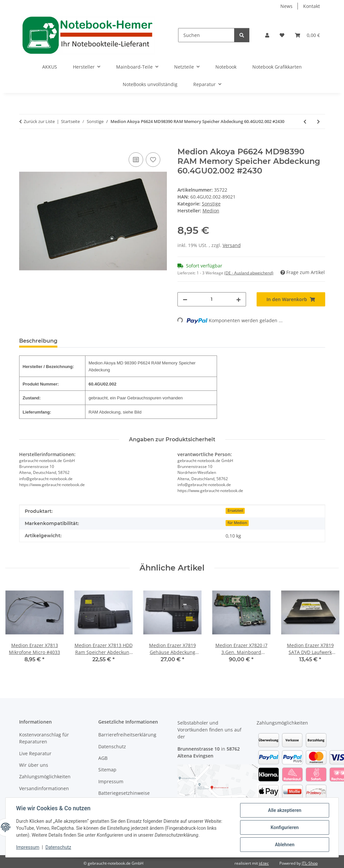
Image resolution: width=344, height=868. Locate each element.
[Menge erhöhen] (238, 299)
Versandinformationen (44, 788)
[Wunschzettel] (282, 35)
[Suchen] (206, 35)
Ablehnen (284, 845)
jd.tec (264, 863)
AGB (103, 758)
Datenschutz (58, 848)
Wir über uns (34, 765)
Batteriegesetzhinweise (124, 793)
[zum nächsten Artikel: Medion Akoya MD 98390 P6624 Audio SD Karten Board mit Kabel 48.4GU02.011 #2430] (318, 122)
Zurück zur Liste (39, 121)
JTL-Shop (310, 863)
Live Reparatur (35, 753)
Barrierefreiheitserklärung (127, 735)
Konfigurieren (284, 827)
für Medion (237, 523)
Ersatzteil (235, 511)
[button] (267, 35)
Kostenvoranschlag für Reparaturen (44, 738)
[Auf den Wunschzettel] (153, 160)
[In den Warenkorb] (24, 143)
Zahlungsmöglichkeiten (45, 776)
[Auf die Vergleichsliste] (136, 160)
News (286, 6)
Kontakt (312, 6)
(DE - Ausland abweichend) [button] (249, 273)
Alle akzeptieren (284, 810)
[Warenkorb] (307, 35)
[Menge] (212, 299)
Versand (232, 245)
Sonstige (211, 204)
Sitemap (107, 770)
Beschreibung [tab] (38, 341)
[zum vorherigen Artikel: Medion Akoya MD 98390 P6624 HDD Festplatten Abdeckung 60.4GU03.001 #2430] (305, 122)
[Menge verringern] (185, 299)
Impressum (28, 848)
